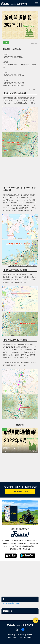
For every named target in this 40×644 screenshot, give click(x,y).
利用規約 (30, 635)
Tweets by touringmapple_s (12, 603)
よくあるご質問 (12, 638)
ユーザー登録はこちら (20, 491)
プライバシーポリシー (26, 638)
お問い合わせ (20, 635)
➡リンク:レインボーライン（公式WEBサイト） (22, 266)
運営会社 (10, 635)
